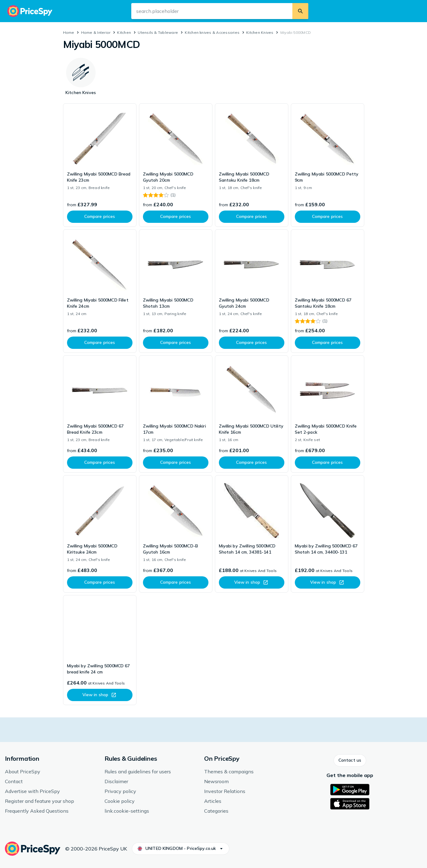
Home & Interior (96, 32)
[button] (350, 760)
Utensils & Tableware (158, 32)
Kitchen (124, 32)
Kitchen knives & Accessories (212, 32)
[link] (100, 165)
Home (69, 32)
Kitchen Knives (260, 32)
